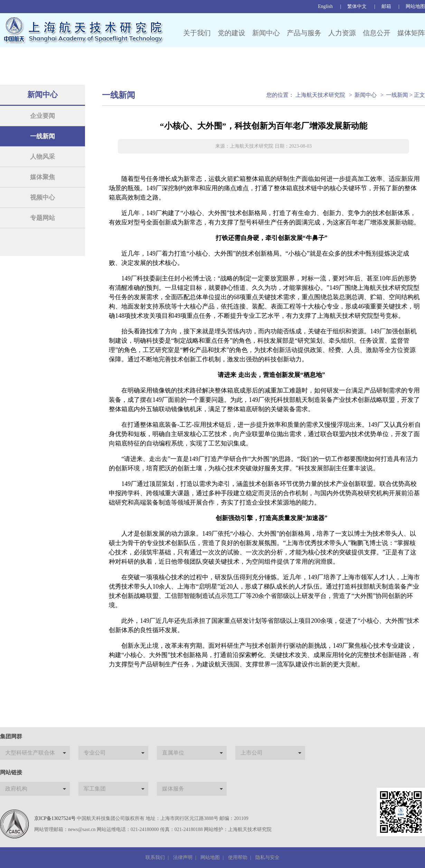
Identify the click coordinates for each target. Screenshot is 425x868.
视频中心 (42, 197)
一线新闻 (42, 136)
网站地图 (415, 6)
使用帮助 (238, 857)
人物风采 (42, 157)
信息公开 (377, 33)
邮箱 (386, 6)
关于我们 (197, 33)
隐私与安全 (267, 857)
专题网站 (42, 218)
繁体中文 (357, 6)
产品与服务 (304, 33)
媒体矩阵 (411, 33)
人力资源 (342, 33)
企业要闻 (42, 116)
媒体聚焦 (42, 177)
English (325, 6)
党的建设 (232, 33)
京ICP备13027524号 (55, 818)
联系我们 (155, 857)
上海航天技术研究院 (320, 95)
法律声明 (183, 857)
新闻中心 (266, 33)
